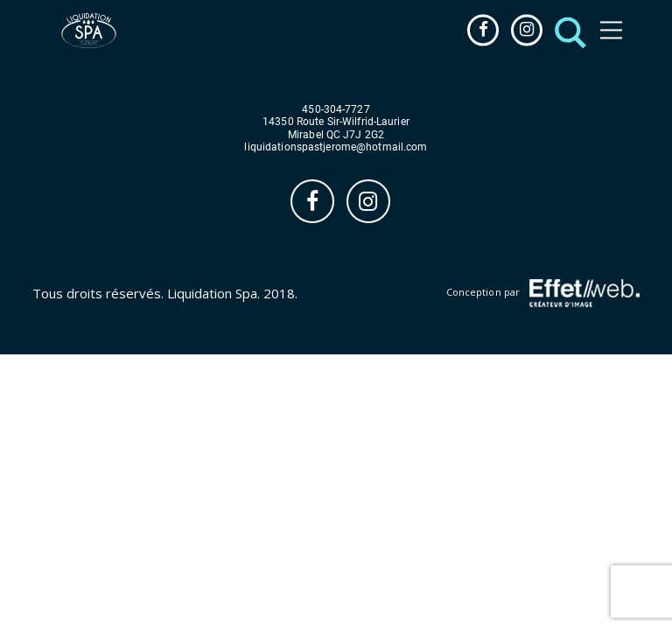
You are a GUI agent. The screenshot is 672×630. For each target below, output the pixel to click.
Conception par (543, 293)
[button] (566, 30)
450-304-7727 (336, 110)
